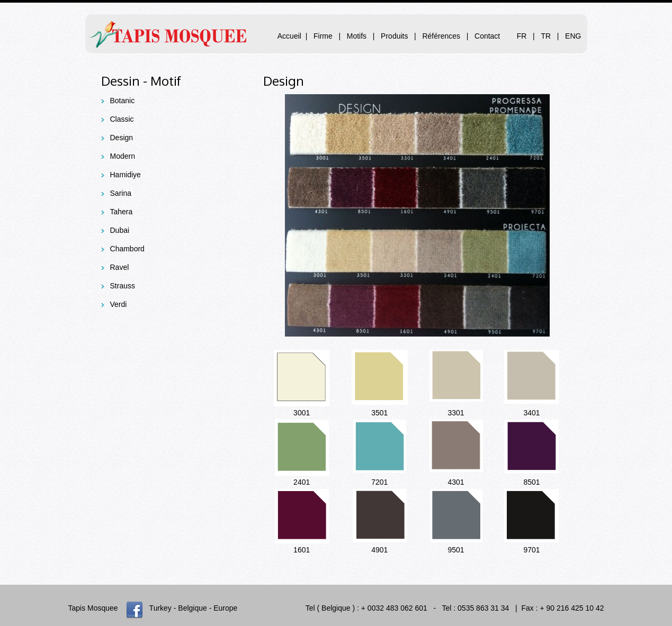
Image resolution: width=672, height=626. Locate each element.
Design (122, 138)
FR (522, 36)
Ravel (120, 267)
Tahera (122, 212)
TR (546, 36)
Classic (122, 119)
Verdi (119, 304)
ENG (573, 36)
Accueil (289, 36)
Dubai (120, 230)
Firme (323, 36)
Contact (487, 36)
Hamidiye (126, 175)
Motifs (358, 36)
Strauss (123, 286)
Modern (123, 156)
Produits (394, 36)
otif (171, 81)
